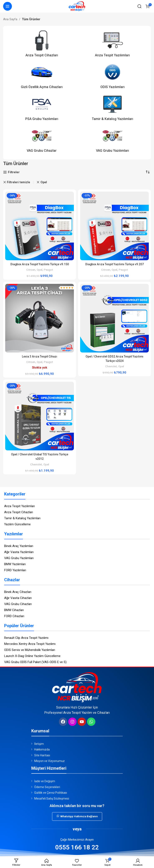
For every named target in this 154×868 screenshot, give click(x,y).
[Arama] (139, 6)
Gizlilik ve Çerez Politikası (51, 793)
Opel (40, 270)
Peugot (49, 270)
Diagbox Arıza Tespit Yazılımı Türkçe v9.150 (40, 264)
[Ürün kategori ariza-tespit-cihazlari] (42, 45)
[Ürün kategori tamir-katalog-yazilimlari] (112, 109)
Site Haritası (42, 755)
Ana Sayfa (10, 19)
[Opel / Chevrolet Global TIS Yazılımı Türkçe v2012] (40, 416)
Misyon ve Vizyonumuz (49, 761)
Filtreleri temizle (18, 182)
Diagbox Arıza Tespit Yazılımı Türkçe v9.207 (115, 264)
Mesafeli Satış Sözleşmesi (52, 799)
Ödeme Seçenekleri (47, 787)
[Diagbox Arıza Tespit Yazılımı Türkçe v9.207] (114, 226)
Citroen (30, 270)
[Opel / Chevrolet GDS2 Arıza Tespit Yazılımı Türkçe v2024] (114, 318)
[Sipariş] (148, 172)
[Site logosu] (77, 6)
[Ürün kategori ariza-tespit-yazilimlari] (112, 45)
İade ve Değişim (45, 781)
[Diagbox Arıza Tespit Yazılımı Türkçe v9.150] (40, 226)
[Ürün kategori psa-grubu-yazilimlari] (42, 109)
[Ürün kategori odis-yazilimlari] (112, 77)
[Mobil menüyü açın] (8, 6)
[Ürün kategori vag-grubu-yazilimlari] (112, 140)
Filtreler (14, 172)
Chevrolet (111, 366)
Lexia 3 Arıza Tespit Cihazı (40, 356)
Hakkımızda (42, 749)
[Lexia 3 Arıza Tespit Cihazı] (40, 318)
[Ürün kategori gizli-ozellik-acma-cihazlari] (42, 77)
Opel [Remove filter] (44, 182)
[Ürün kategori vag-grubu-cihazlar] (42, 140)
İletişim (39, 744)
